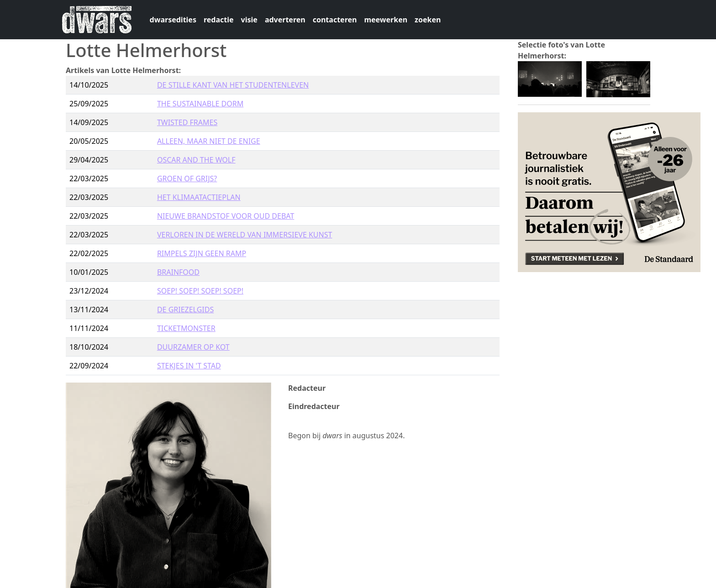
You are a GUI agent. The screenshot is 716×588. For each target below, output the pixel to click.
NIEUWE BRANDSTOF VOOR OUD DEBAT (226, 216)
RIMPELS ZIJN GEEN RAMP (202, 253)
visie (249, 20)
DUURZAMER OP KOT (193, 347)
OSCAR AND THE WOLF (196, 160)
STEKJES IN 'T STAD (189, 366)
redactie (219, 20)
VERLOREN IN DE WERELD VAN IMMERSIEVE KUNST (245, 235)
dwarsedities (173, 20)
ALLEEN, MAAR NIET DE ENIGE (209, 141)
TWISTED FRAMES (187, 122)
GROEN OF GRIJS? (187, 178)
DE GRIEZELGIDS (185, 310)
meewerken (386, 20)
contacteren (335, 20)
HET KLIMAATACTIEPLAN (199, 197)
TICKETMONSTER (186, 328)
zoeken (428, 20)
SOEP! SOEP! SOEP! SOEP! (200, 291)
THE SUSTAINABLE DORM (200, 104)
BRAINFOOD (178, 272)
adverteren (285, 20)
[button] (550, 78)
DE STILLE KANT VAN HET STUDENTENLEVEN (233, 85)
